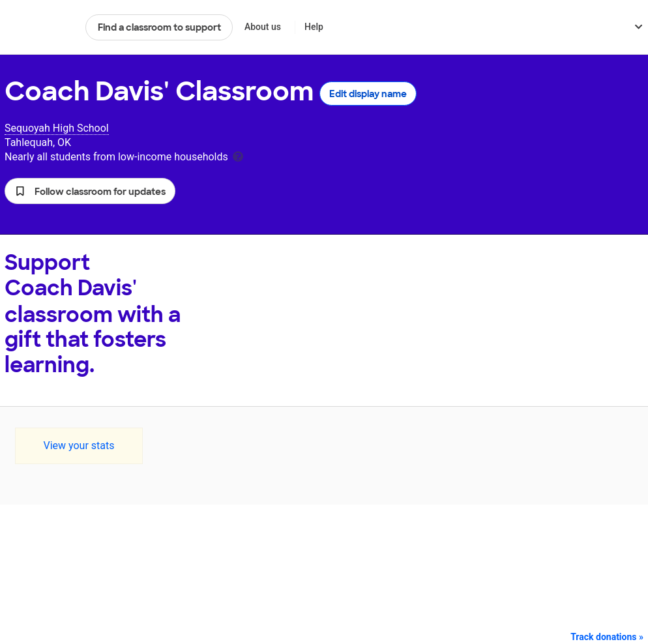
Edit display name (368, 94)
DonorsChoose (39, 27)
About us (263, 27)
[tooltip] (238, 155)
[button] (90, 191)
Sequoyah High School (57, 128)
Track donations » (607, 637)
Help (314, 27)
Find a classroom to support (159, 27)
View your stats (79, 446)
